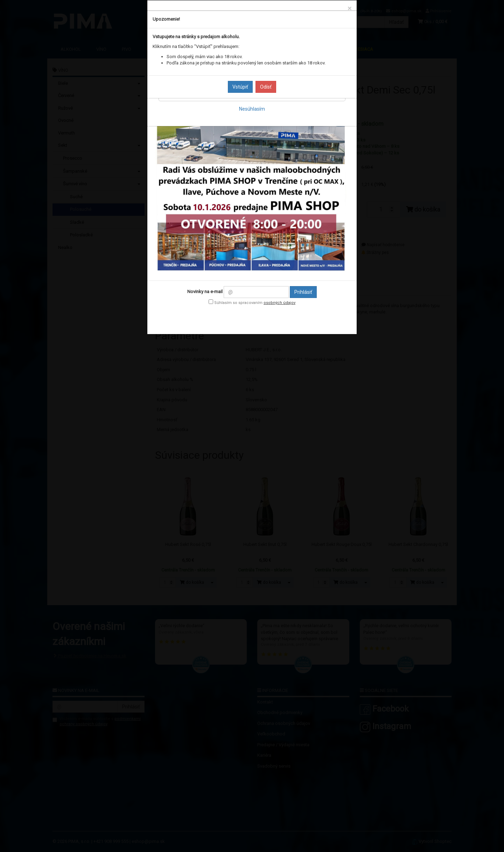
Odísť (266, 87)
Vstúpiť (240, 87)
